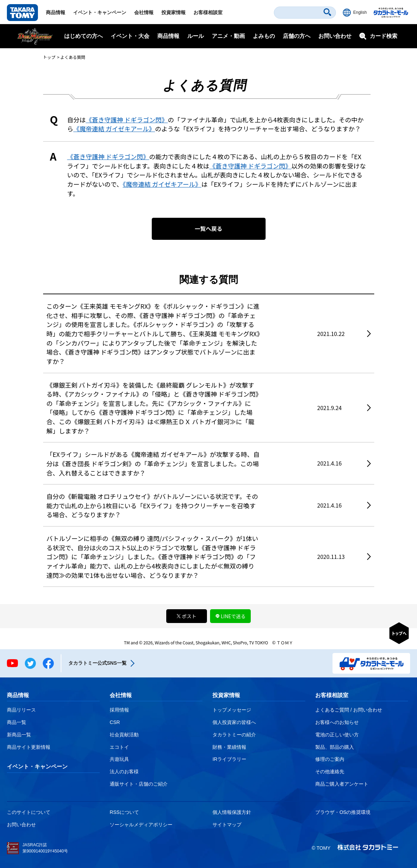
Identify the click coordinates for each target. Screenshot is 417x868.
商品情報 (56, 12)
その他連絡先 (330, 772)
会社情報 (144, 12)
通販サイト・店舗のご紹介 (139, 784)
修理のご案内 (330, 759)
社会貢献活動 (124, 735)
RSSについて (124, 812)
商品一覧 (17, 722)
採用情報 (119, 710)
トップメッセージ (232, 710)
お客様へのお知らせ (337, 722)
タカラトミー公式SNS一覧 (97, 663)
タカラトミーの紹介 (234, 735)
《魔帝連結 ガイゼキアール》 (114, 129)
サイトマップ (227, 825)
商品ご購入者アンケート (342, 784)
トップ (49, 57)
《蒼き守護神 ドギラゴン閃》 (127, 120)
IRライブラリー (229, 759)
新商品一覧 (19, 735)
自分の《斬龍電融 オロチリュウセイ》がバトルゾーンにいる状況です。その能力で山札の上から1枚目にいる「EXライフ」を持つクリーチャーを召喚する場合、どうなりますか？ (152, 505)
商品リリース (21, 710)
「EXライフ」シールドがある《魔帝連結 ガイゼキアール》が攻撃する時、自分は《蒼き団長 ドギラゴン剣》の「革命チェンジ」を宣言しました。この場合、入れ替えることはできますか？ (153, 463)
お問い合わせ (335, 36)
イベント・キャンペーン (100, 12)
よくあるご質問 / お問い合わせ (349, 710)
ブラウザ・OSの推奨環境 (343, 812)
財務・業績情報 (229, 747)
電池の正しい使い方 (337, 735)
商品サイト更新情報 (29, 747)
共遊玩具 (119, 759)
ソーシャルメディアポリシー (141, 825)
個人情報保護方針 (232, 812)
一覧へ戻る (208, 228)
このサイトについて (29, 812)
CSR (115, 722)
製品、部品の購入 (335, 747)
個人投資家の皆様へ (234, 722)
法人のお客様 (124, 772)
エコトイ (119, 747)
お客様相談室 (208, 12)
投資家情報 (173, 12)
